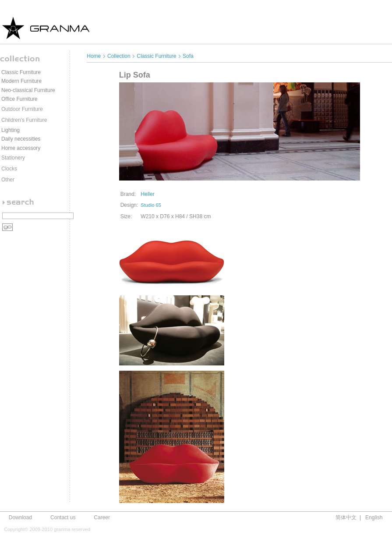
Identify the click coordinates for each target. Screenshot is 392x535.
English (374, 517)
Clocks (9, 169)
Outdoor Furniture (22, 109)
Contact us (63, 517)
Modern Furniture (21, 81)
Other (8, 180)
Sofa (188, 56)
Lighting (11, 130)
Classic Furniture (21, 72)
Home (94, 56)
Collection (119, 56)
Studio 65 (151, 205)
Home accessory (21, 148)
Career (102, 517)
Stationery (13, 158)
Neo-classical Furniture (28, 90)
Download (20, 517)
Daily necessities (21, 139)
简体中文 (346, 517)
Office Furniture (19, 99)
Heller (147, 194)
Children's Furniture (24, 120)
